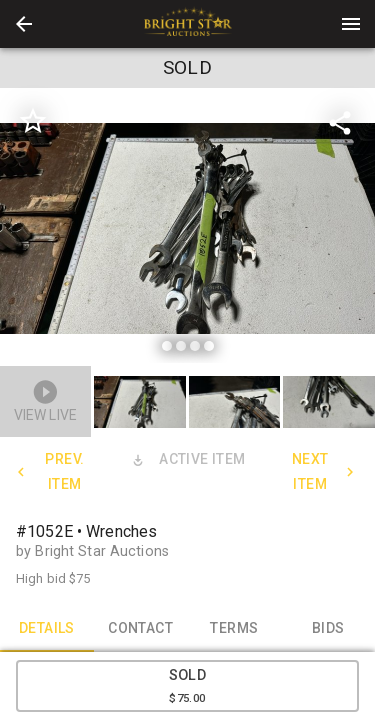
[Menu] (351, 24)
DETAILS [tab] (47, 628)
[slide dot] (167, 346)
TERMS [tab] (235, 628)
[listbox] (187, 228)
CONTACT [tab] (141, 628)
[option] (187, 228)
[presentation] (188, 24)
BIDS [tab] (328, 628)
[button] (24, 24)
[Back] (24, 24)
